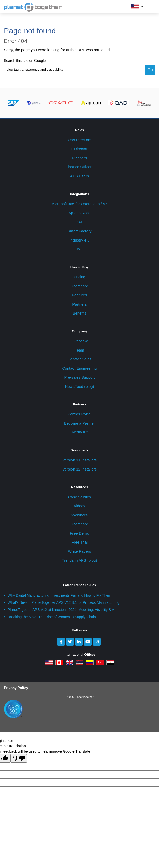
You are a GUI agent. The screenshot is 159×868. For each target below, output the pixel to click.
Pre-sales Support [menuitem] (79, 377)
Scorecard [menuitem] (79, 286)
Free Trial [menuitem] (79, 542)
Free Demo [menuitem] (79, 533)
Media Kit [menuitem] (79, 432)
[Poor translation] (19, 758)
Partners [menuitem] (79, 304)
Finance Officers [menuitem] (79, 167)
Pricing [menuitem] (80, 277)
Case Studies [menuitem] (79, 497)
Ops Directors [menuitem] (80, 140)
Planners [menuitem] (79, 158)
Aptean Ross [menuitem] (80, 213)
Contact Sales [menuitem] (79, 359)
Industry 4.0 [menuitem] (79, 240)
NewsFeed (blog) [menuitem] (79, 386)
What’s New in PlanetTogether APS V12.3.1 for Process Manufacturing (64, 602)
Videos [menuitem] (80, 506)
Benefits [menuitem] (79, 313)
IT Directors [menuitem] (79, 149)
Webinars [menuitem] (79, 515)
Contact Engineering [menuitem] (80, 368)
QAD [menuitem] (79, 222)
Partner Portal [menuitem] (79, 414)
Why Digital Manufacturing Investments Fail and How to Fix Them (59, 595)
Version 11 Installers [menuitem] (79, 460)
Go (150, 70)
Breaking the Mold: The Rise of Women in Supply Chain (52, 617)
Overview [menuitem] (79, 341)
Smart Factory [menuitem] (79, 231)
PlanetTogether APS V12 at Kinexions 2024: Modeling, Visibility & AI (62, 610)
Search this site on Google (25, 61)
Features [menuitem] (79, 295)
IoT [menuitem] (80, 249)
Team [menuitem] (79, 350)
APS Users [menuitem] (79, 176)
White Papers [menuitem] (79, 551)
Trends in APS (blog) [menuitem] (80, 560)
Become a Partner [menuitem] (79, 423)
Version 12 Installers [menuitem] (79, 469)
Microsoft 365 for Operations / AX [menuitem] (79, 204)
